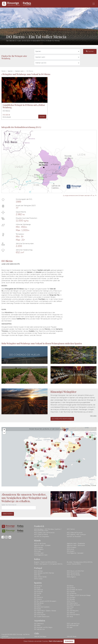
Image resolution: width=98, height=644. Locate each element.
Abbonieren (8, 514)
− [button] (4, 433)
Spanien (10, 71)
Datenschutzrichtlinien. (18, 638)
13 (31, 452)
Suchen (90, 51)
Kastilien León (19, 71)
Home (3, 71)
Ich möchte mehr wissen (62, 419)
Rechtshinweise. (6, 638)
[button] (2, 26)
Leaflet (79, 486)
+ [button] (4, 430)
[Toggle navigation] (94, 4)
